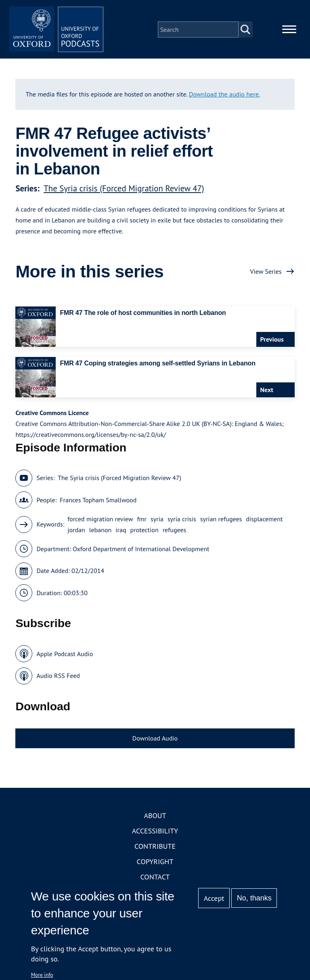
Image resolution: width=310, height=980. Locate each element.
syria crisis (182, 520)
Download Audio (155, 739)
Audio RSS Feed (58, 677)
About (155, 817)
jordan (76, 531)
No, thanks (254, 898)
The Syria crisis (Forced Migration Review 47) (124, 190)
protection (145, 531)
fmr (142, 520)
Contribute (155, 848)
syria (157, 520)
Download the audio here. (224, 95)
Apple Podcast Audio (65, 655)
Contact (155, 878)
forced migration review (100, 520)
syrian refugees (221, 520)
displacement (264, 520)
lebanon (100, 531)
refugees (175, 531)
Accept (214, 898)
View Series (266, 273)
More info (42, 975)
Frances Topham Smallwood (98, 501)
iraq (121, 531)
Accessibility (155, 832)
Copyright (155, 863)
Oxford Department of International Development (141, 550)
